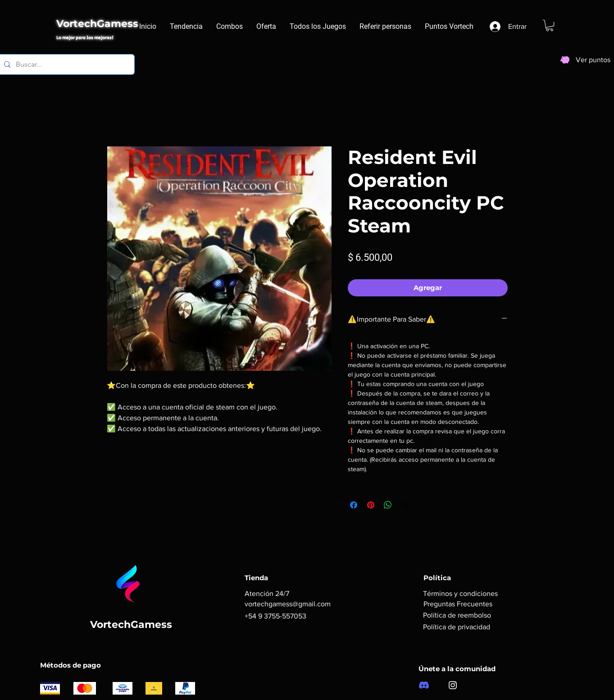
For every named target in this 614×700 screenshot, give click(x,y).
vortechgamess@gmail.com (288, 604)
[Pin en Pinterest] (371, 505)
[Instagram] (453, 685)
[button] (550, 25)
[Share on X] (405, 505)
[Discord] (424, 685)
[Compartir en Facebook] (354, 505)
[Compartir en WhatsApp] (388, 505)
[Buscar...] (66, 64)
